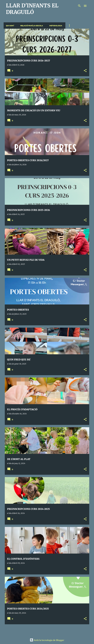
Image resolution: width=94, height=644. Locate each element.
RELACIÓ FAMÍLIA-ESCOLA (32, 26)
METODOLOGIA (56, 26)
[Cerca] (79, 6)
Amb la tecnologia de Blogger (47, 640)
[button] (85, 71)
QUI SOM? (10, 26)
